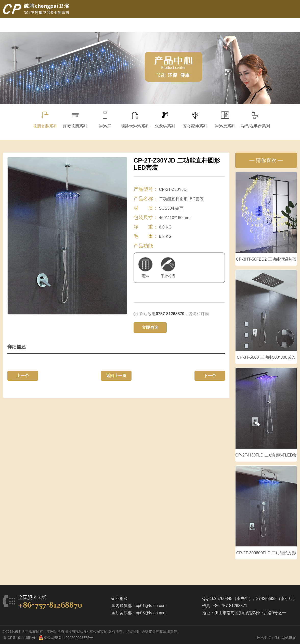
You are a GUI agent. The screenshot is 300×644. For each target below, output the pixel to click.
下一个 (210, 376)
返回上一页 (116, 376)
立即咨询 (150, 327)
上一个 (23, 376)
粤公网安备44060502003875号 (68, 638)
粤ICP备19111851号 (19, 638)
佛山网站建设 (285, 638)
